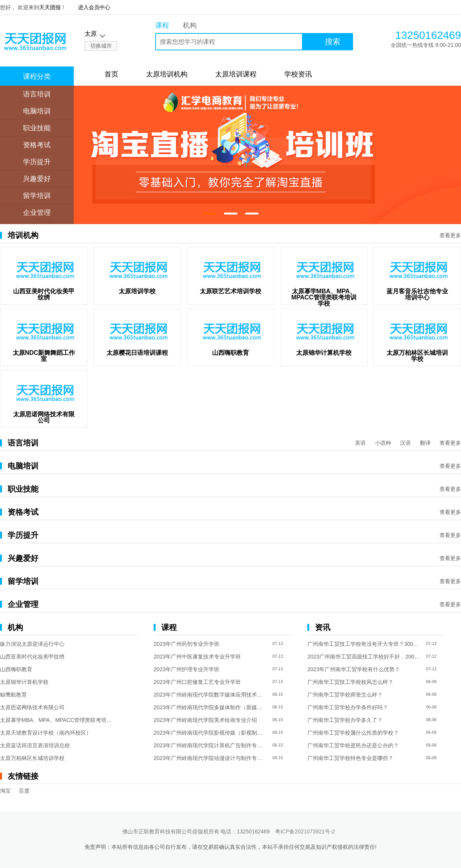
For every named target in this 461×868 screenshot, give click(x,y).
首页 (111, 74)
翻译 (425, 443)
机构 (190, 25)
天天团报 (50, 7)
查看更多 (450, 235)
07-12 (431, 644)
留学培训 (37, 196)
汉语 (405, 443)
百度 (24, 791)
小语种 (383, 443)
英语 (360, 443)
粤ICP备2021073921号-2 (305, 831)
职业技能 (37, 128)
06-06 (431, 682)
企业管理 (37, 213)
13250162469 (428, 35)
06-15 (278, 694)
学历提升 (37, 162)
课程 (162, 25)
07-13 (278, 644)
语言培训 (37, 94)
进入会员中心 (94, 7)
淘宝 (5, 791)
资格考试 (37, 145)
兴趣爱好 (37, 179)
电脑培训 (37, 111)
